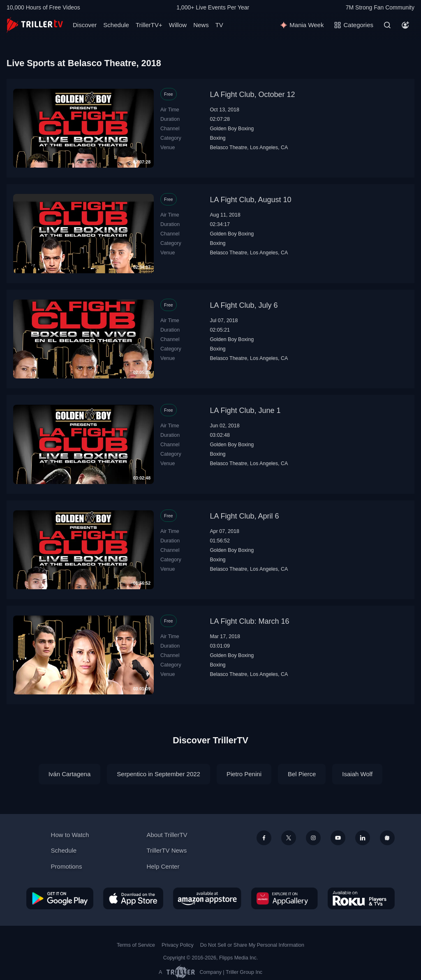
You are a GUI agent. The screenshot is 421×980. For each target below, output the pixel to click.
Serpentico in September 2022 (158, 774)
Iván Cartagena (70, 774)
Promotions (67, 866)
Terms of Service (136, 945)
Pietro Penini (244, 774)
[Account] (405, 25)
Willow (178, 25)
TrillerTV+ (149, 25)
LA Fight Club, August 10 (250, 200)
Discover (85, 25)
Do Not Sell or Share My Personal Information (252, 945)
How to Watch (70, 835)
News (201, 25)
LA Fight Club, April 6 (244, 516)
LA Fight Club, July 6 (244, 305)
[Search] (387, 25)
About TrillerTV (167, 835)
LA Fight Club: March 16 (249, 621)
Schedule (116, 25)
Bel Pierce (302, 774)
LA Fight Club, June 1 (245, 410)
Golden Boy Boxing (232, 129)
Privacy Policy (178, 945)
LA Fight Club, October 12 (252, 95)
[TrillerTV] (35, 25)
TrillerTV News (167, 850)
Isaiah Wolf (357, 774)
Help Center (163, 866)
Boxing (217, 138)
